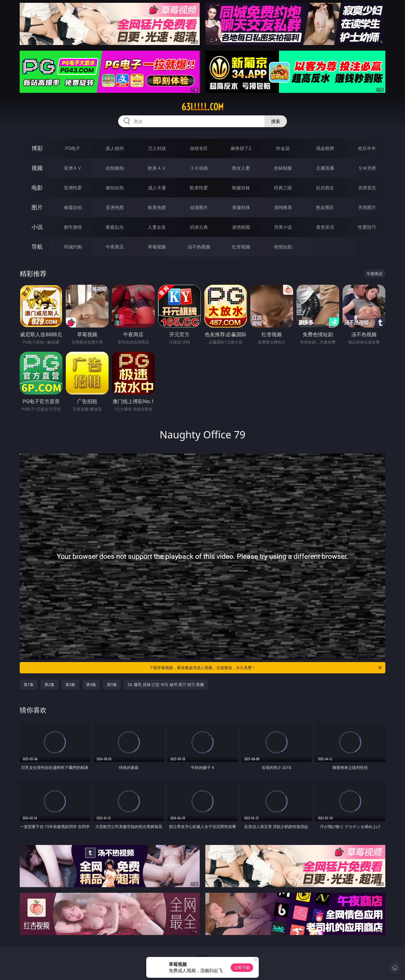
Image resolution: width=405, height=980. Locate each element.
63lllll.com (202, 107)
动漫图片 (199, 207)
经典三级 (283, 188)
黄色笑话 (325, 227)
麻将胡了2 (241, 148)
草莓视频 (157, 247)
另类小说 (283, 227)
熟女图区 (325, 207)
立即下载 (242, 967)
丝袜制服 (283, 168)
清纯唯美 (283, 207)
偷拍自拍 (115, 188)
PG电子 (73, 148)
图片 (37, 207)
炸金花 (283, 148)
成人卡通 (157, 188)
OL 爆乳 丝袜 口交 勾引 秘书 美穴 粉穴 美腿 (166, 684)
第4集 (91, 684)
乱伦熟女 (325, 188)
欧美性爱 (199, 188)
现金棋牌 (325, 148)
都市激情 (73, 227)
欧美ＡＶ (157, 168)
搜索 (276, 121)
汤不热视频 (199, 247)
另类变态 (367, 188)
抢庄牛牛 (367, 148)
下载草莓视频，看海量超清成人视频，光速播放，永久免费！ (266, 668)
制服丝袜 (241, 188)
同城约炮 (73, 247)
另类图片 (367, 207)
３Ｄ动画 (199, 168)
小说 (37, 227)
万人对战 (157, 148)
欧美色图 (157, 207)
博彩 (37, 148)
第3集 (70, 684)
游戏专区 (199, 148)
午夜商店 (115, 247)
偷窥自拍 (73, 207)
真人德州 (115, 148)
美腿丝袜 (241, 207)
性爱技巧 (367, 227)
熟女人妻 (241, 168)
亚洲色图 (115, 207)
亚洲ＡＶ (73, 168)
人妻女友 (157, 227)
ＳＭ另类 (367, 168)
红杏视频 (241, 247)
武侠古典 (199, 227)
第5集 (112, 684)
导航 (37, 247)
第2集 (49, 684)
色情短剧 (283, 247)
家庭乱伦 (115, 227)
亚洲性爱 (73, 188)
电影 (37, 188)
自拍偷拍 (115, 168)
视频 (37, 168)
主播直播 (325, 168)
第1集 (29, 684)
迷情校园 (241, 227)
